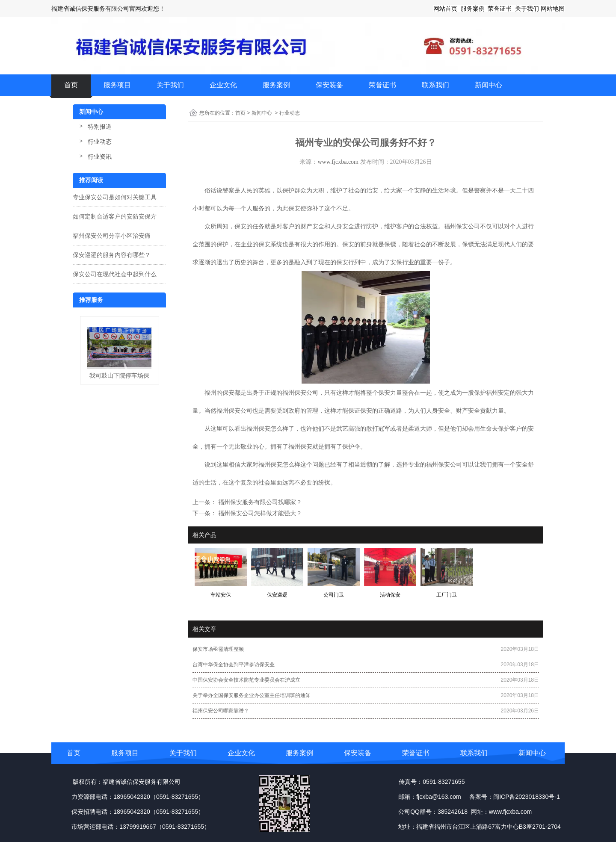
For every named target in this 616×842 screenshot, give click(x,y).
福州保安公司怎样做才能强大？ (259, 513)
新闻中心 (489, 85)
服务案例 (276, 85)
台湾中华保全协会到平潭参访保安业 (234, 665)
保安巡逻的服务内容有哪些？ (112, 255)
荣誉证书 (382, 85)
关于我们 (170, 85)
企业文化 (223, 85)
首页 (71, 85)
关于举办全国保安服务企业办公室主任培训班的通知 (252, 695)
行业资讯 (100, 157)
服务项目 (117, 85)
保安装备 (329, 85)
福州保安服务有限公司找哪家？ (259, 502)
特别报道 (100, 127)
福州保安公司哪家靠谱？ (221, 711)
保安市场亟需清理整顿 (218, 649)
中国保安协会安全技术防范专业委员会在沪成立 (246, 680)
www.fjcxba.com (338, 162)
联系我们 (435, 85)
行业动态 (100, 142)
